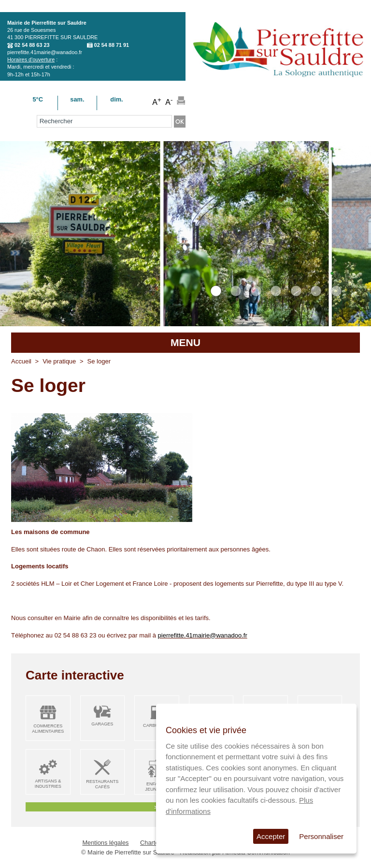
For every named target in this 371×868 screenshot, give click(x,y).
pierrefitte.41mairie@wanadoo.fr (45, 52)
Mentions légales (105, 843)
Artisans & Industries (48, 784)
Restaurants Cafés (102, 784)
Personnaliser (321, 836)
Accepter (271, 836)
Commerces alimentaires (48, 729)
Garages (102, 724)
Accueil (21, 361)
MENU (185, 342)
